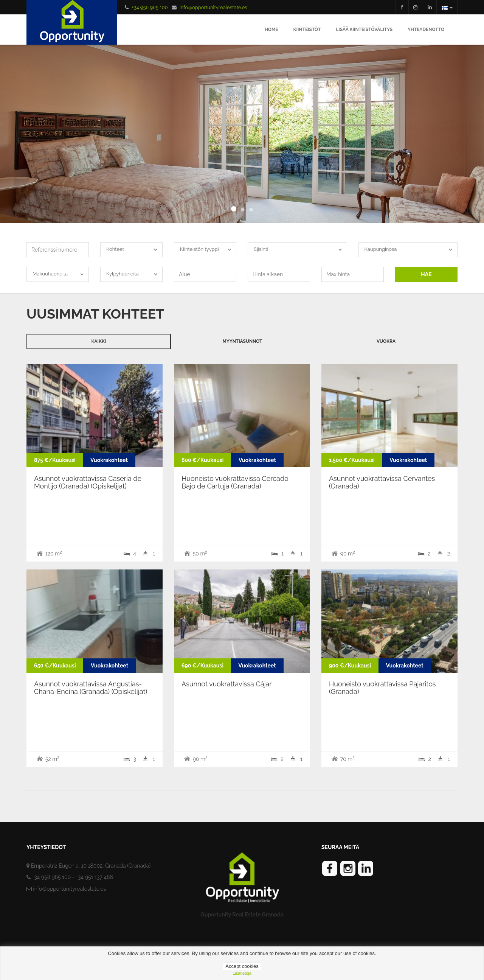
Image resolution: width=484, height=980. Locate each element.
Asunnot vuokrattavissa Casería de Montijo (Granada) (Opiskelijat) (88, 482)
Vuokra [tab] (386, 341)
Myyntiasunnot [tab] (242, 341)
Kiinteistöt (307, 30)
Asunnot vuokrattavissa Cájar (227, 684)
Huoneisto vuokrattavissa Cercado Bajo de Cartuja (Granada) (235, 482)
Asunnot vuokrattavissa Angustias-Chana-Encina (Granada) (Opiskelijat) (91, 688)
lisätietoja (242, 973)
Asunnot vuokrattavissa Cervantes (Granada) (382, 482)
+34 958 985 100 (150, 7)
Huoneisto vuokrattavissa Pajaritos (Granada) (382, 688)
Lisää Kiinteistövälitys (364, 30)
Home (271, 30)
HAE (426, 274)
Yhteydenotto (426, 30)
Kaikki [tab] (99, 341)
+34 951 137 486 (94, 877)
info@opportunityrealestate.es (213, 7)
